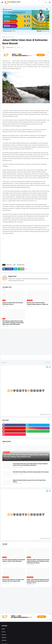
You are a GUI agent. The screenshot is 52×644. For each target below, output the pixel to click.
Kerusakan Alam (21, 265)
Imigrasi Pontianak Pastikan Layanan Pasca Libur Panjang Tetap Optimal (29, 481)
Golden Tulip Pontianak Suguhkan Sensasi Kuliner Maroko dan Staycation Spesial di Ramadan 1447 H (38, 581)
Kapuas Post (12, 276)
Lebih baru (4, 362)
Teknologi (4, 640)
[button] (2, 2)
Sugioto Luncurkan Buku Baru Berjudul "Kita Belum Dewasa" (13, 303)
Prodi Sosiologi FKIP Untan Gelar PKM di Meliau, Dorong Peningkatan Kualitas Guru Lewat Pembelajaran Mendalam (30, 464)
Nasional (4, 635)
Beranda (4, 37)
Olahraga (4, 637)
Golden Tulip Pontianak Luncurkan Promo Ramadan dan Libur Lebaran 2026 (13, 580)
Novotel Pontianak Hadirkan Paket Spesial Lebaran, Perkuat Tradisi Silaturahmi (14, 560)
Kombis (3, 632)
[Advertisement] (26, 251)
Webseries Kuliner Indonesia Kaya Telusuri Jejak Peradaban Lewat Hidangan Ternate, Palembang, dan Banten (38, 561)
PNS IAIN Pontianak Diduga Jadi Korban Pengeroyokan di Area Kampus (31, 472)
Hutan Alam (11, 37)
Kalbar (14, 265)
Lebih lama (48, 362)
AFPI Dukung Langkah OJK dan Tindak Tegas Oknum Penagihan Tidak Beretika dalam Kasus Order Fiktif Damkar (13, 323)
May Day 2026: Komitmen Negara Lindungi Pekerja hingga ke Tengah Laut (37, 303)
